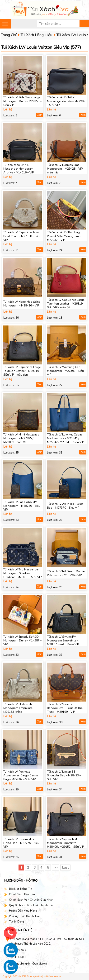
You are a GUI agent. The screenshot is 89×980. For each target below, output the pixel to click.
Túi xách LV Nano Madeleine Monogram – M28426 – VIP (22, 304)
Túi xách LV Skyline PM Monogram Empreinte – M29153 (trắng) (19, 708)
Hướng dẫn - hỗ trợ (21, 881)
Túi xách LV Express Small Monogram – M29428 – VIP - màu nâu (66, 169)
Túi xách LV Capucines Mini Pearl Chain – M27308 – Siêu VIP (22, 236)
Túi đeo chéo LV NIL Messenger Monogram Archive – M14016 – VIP (19, 169)
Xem (40, 115)
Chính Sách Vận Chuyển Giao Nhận (31, 900)
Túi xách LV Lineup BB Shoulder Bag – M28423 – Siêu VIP (64, 775)
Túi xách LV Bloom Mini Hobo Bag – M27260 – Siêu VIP (21, 843)
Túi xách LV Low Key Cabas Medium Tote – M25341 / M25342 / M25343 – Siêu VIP (65, 438)
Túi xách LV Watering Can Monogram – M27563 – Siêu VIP (65, 371)
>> (56, 868)
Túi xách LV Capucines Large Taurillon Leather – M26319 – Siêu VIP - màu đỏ (66, 304)
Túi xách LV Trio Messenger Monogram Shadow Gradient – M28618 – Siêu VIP (22, 573)
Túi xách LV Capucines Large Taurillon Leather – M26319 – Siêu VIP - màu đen (22, 371)
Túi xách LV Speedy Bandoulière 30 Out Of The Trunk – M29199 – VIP (65, 708)
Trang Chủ (9, 35)
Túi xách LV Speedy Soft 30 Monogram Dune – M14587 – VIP (22, 641)
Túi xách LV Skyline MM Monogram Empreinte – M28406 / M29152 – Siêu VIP (65, 843)
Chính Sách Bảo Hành (23, 894)
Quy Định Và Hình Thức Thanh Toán (32, 905)
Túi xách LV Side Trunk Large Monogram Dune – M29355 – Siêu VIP (22, 101)
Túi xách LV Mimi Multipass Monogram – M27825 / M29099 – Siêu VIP (21, 438)
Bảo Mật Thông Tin (21, 889)
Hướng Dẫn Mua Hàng (23, 911)
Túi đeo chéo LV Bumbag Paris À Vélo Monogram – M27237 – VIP (64, 236)
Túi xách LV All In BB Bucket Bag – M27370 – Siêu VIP (65, 506)
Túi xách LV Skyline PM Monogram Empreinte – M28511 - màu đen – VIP (63, 641)
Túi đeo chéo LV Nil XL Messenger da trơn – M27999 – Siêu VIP (66, 101)
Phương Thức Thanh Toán (25, 916)
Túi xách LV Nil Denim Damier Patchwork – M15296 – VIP (66, 573)
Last (65, 868)
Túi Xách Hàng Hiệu (36, 35)
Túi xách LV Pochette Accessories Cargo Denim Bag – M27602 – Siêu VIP (21, 775)
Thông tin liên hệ (18, 930)
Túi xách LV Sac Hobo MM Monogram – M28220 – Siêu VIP (22, 506)
